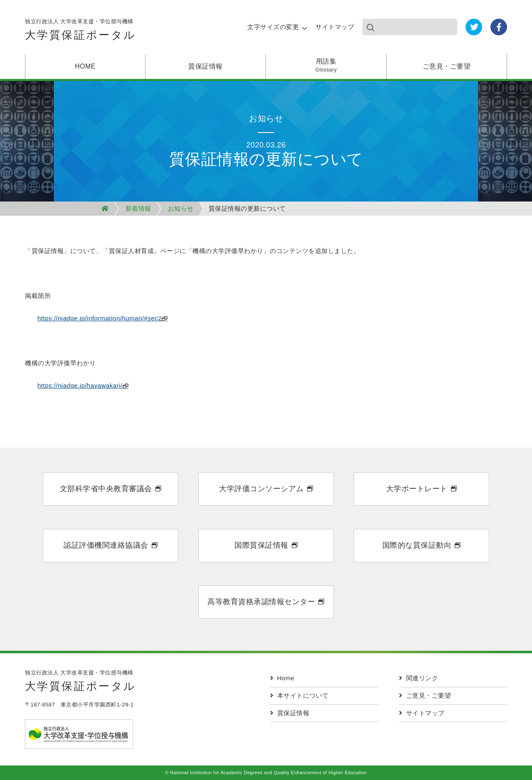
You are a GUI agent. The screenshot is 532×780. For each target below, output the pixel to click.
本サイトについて (299, 695)
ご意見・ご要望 (447, 66)
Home (282, 678)
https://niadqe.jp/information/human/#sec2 (100, 318)
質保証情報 (206, 66)
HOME (85, 66)
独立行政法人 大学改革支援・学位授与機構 (81, 32)
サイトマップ (335, 27)
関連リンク (419, 678)
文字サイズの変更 (273, 27)
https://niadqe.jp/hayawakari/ (80, 385)
